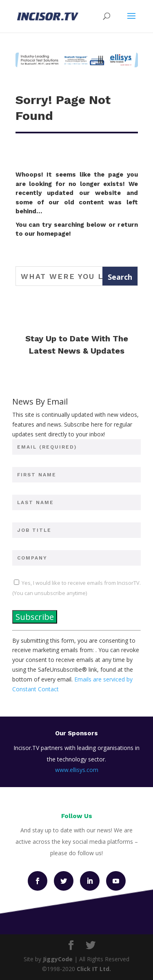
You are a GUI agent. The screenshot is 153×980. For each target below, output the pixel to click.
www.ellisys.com (77, 770)
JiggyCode (58, 959)
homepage (53, 234)
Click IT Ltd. (94, 969)
